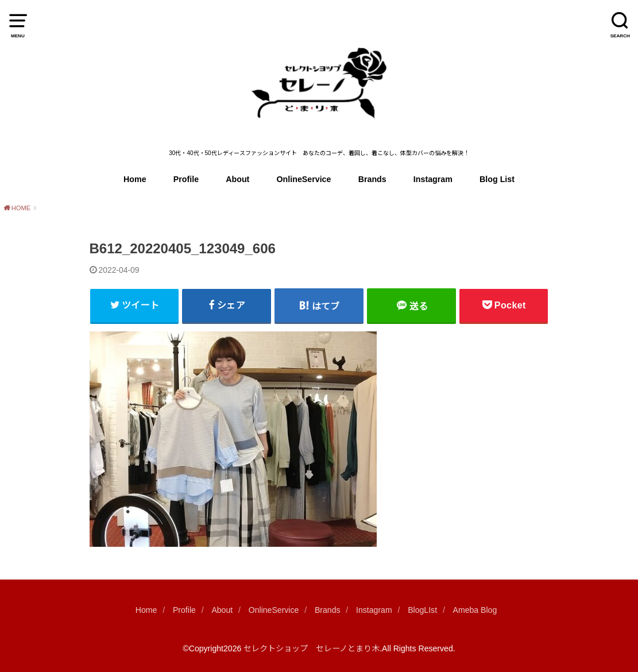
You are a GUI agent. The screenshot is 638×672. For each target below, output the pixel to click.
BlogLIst (422, 610)
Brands (372, 179)
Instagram (433, 179)
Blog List (497, 179)
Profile (186, 179)
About (237, 179)
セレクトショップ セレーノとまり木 (312, 648)
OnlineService (304, 179)
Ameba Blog (475, 610)
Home (135, 179)
